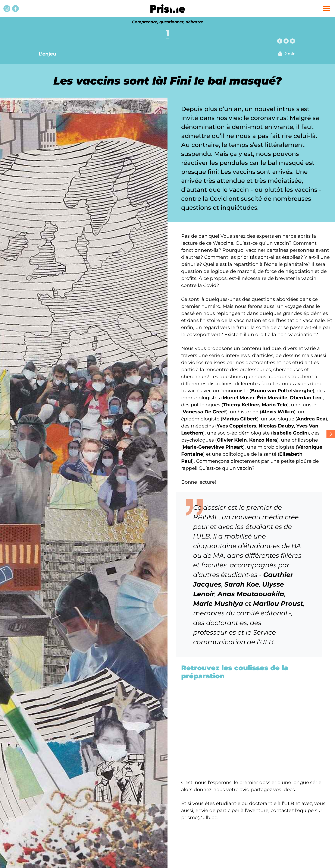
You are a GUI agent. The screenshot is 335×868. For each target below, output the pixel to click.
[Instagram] (7, 9)
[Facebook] (15, 9)
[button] (326, 9)
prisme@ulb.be (199, 818)
